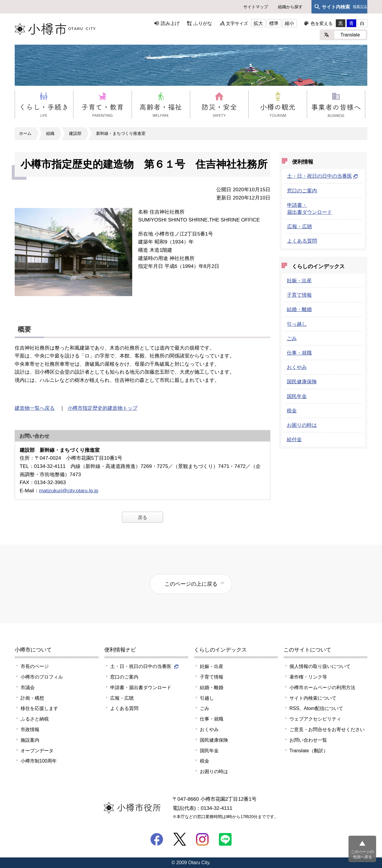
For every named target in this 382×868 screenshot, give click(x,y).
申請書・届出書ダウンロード (141, 687)
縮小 (289, 23)
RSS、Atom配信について (316, 708)
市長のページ (35, 666)
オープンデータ (37, 751)
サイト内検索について (313, 698)
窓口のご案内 (302, 191)
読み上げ (170, 23)
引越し (207, 698)
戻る (143, 517)
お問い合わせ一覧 (308, 740)
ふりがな (203, 23)
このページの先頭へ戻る (362, 854)
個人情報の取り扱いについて (320, 666)
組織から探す (290, 7)
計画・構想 (32, 698)
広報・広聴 (300, 226)
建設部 (75, 133)
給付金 (294, 439)
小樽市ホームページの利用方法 (322, 687)
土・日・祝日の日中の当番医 (322, 176)
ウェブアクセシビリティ (315, 719)
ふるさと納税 (35, 719)
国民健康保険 (302, 382)
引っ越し (297, 324)
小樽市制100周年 (39, 761)
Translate (350, 35)
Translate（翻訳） (309, 751)
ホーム (25, 133)
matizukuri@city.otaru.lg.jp (69, 491)
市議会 (28, 687)
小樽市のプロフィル (42, 677)
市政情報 (30, 729)
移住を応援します (39, 708)
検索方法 (360, 7)
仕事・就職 (299, 353)
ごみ (292, 338)
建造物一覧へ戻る (35, 408)
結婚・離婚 (299, 309)
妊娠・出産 (299, 281)
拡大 (258, 23)
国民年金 (297, 396)
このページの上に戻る (191, 584)
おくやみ (297, 367)
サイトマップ (256, 7)
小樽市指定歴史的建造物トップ (103, 408)
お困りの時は (302, 425)
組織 (50, 133)
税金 (292, 411)
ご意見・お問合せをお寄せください (327, 729)
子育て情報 (299, 295)
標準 (274, 23)
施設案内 (30, 740)
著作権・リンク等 (308, 677)
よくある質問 (302, 241)
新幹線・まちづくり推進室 (121, 133)
